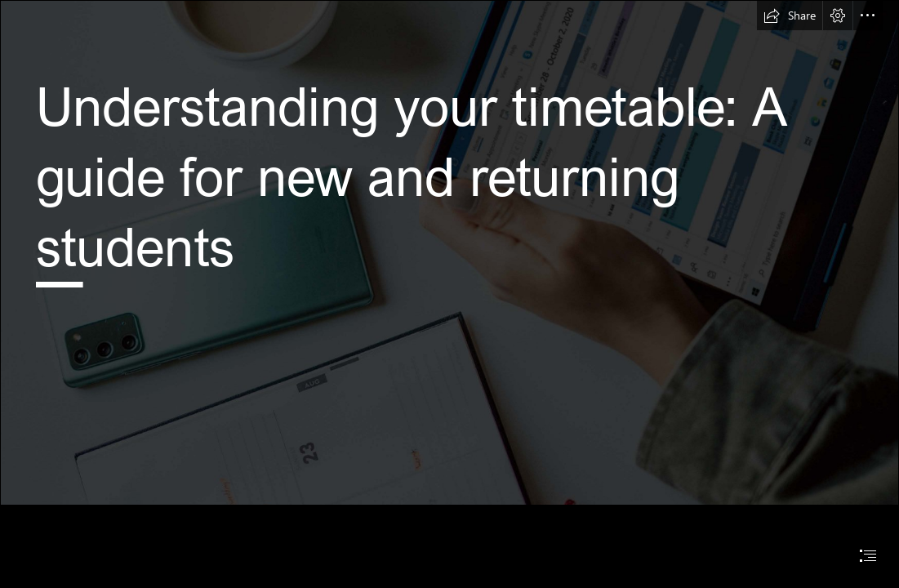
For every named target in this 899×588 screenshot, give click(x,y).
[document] (449, 294)
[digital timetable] (449, 253)
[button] (790, 16)
